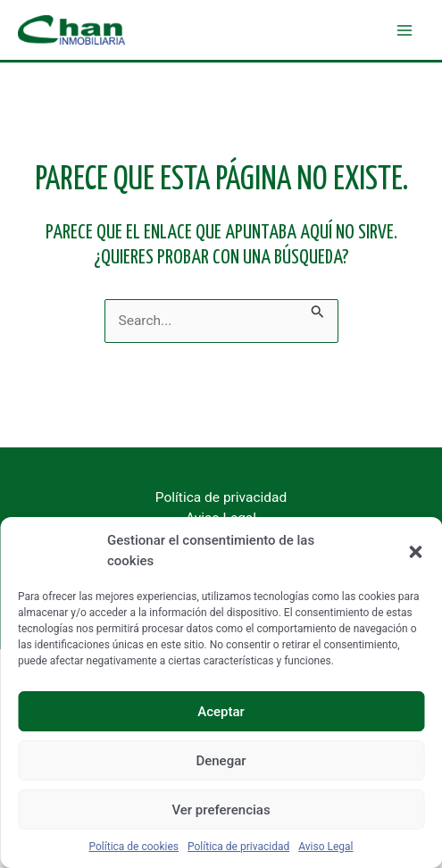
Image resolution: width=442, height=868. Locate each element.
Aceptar (221, 712)
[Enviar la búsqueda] (318, 309)
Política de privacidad (238, 847)
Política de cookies (134, 847)
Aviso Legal (325, 847)
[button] (415, 551)
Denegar (221, 761)
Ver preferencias (221, 810)
